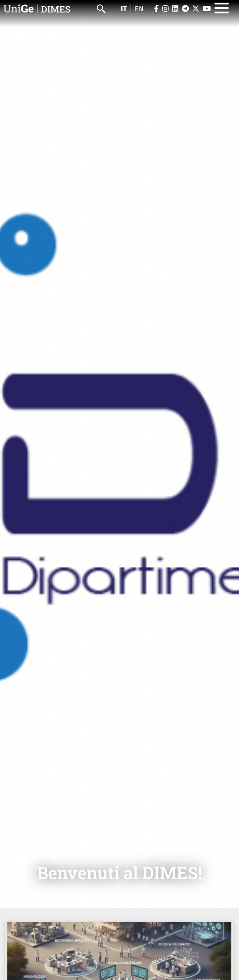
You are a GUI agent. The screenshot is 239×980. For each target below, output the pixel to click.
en (139, 9)
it (124, 9)
